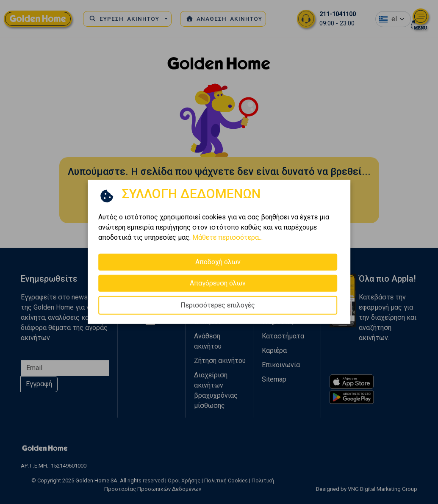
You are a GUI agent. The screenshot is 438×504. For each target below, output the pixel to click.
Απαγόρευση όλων (218, 283)
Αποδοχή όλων (218, 262)
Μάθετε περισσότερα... (227, 237)
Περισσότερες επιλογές (218, 305)
